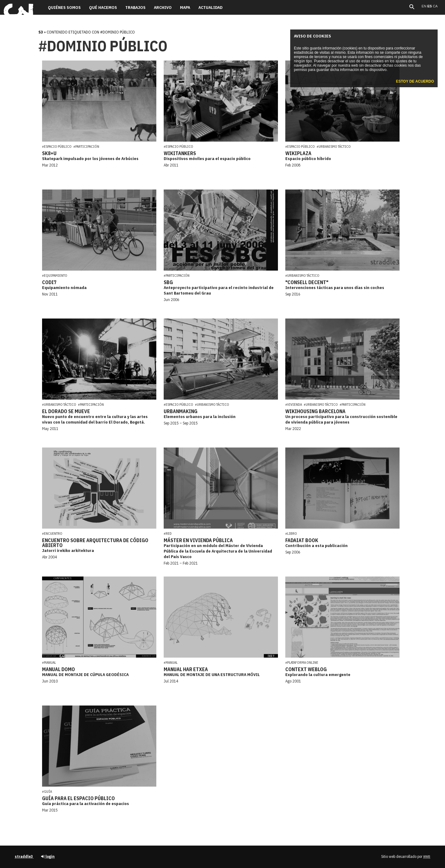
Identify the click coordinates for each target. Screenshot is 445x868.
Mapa (185, 7)
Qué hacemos (103, 7)
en (425, 6)
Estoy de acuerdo (415, 81)
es (430, 6)
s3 (41, 32)
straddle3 (24, 856)
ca (435, 6)
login (48, 856)
